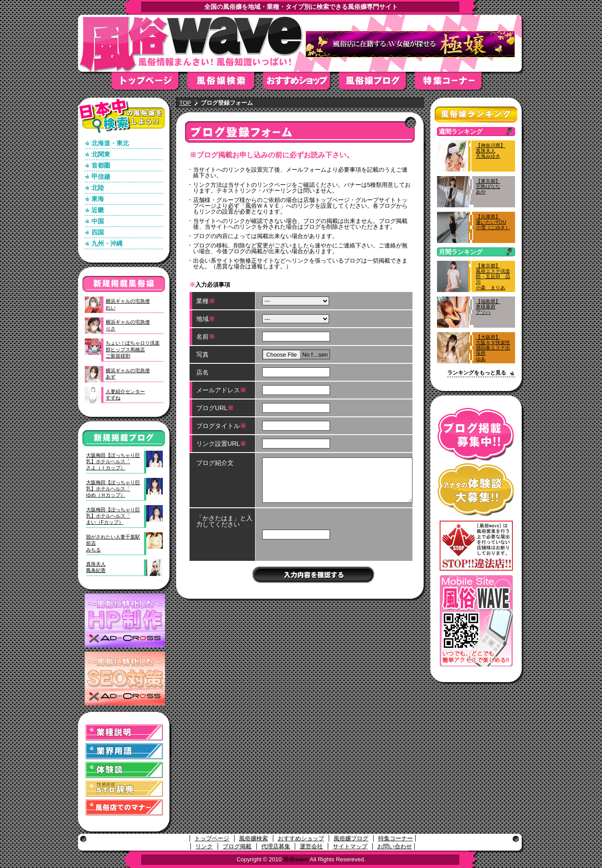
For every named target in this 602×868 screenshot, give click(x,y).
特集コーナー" (453, 84)
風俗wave (296, 859)
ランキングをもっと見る (477, 373)
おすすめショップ (301, 84)
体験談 (124, 770)
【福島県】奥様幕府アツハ (488, 307)
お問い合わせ (395, 846)
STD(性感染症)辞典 (124, 789)
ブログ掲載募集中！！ (476, 434)
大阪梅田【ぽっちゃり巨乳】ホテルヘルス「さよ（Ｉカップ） (113, 462)
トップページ (149, 84)
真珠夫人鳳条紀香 (96, 567)
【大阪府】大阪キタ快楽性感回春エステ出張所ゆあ (493, 348)
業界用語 (124, 751)
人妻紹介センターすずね (125, 395)
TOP (185, 103)
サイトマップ (350, 846)
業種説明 (124, 733)
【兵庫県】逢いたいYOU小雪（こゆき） (493, 222)
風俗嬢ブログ (377, 84)
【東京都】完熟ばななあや (488, 186)
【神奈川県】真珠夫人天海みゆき (491, 151)
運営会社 (311, 846)
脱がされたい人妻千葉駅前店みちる (113, 543)
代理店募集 (276, 846)
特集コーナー (396, 838)
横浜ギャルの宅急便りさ (128, 325)
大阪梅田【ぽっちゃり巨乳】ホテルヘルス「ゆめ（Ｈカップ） (113, 489)
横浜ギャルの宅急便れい (128, 304)
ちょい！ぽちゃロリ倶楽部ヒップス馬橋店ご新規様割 (133, 349)
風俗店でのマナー (124, 808)
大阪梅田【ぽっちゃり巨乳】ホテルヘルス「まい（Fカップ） (113, 516)
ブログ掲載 (237, 846)
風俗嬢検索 (225, 84)
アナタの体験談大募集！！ (476, 490)
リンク (204, 846)
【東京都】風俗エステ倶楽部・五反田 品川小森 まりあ (493, 277)
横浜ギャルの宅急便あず (128, 374)
